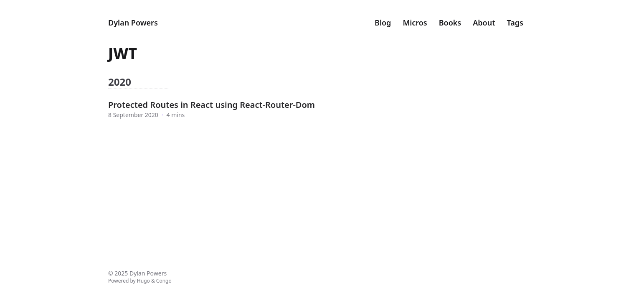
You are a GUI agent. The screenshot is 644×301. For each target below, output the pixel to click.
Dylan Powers (133, 23)
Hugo (143, 281)
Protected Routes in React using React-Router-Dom (212, 105)
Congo (164, 281)
